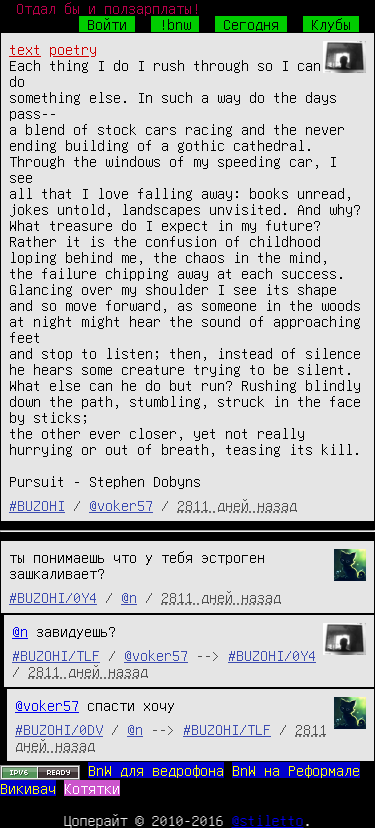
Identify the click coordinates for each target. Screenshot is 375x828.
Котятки (92, 788)
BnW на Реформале (296, 770)
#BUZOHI (37, 505)
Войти (107, 24)
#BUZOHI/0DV (59, 729)
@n (129, 597)
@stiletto (268, 820)
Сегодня (251, 24)
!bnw (175, 24)
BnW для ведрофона (156, 770)
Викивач (28, 788)
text (25, 49)
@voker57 (121, 505)
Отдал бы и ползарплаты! (108, 8)
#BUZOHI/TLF (56, 655)
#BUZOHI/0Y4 (53, 597)
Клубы (331, 24)
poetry (73, 49)
